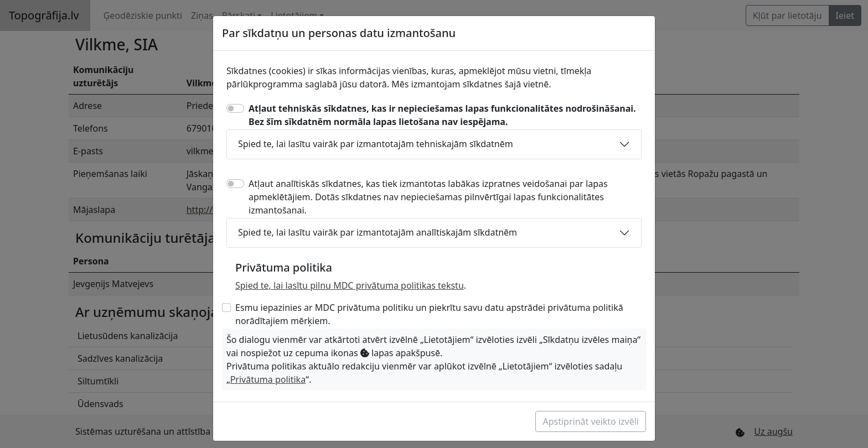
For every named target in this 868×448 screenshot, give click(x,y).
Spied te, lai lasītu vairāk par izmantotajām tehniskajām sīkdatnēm (376, 144)
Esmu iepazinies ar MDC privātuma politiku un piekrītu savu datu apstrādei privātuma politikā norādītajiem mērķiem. (429, 314)
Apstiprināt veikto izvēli (591, 421)
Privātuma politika (268, 379)
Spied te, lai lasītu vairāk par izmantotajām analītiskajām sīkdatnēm (378, 232)
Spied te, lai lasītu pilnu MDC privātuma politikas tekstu (350, 285)
